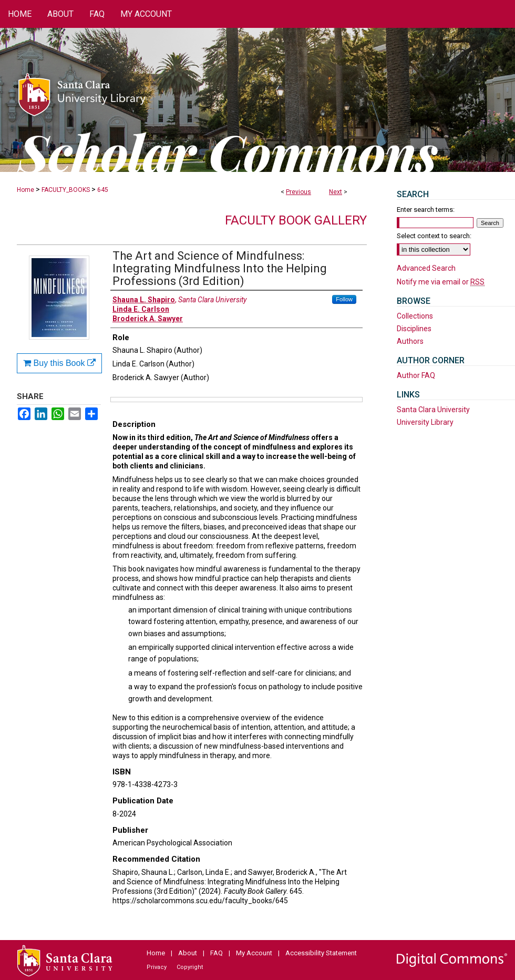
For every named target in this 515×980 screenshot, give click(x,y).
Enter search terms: (426, 210)
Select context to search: (434, 236)
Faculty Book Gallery (296, 220)
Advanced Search (426, 268)
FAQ (217, 953)
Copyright (190, 967)
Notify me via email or (441, 282)
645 (103, 190)
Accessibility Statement (321, 953)
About (188, 953)
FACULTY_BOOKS (66, 190)
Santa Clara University (433, 410)
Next (336, 192)
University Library (425, 422)
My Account (254, 953)
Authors (410, 341)
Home (25, 190)
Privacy (157, 967)
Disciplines (414, 329)
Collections (415, 316)
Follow (344, 299)
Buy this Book (59, 363)
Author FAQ (416, 375)
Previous (298, 192)
